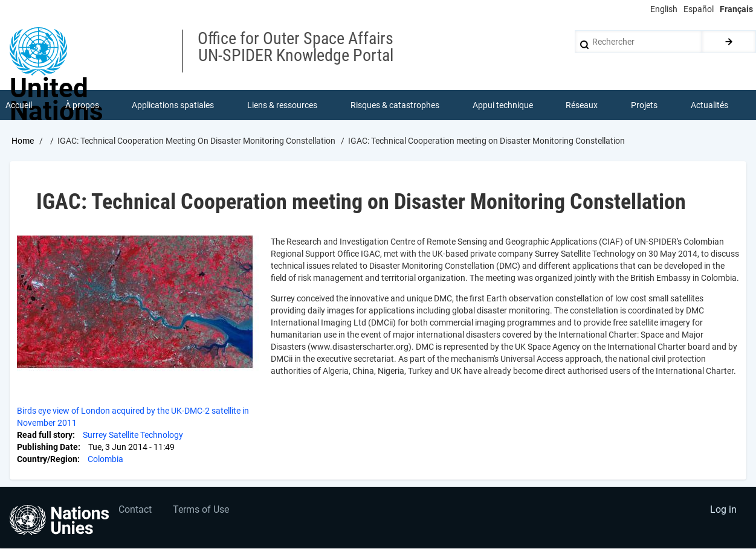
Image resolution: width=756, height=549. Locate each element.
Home (23, 141)
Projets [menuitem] (644, 105)
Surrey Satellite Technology (133, 435)
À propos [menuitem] (82, 105)
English (664, 9)
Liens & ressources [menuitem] (282, 105)
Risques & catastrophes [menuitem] (395, 105)
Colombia (105, 459)
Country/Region (47, 459)
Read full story (45, 435)
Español (699, 9)
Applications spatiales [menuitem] (173, 105)
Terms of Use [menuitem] (201, 510)
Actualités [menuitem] (709, 105)
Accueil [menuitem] (19, 105)
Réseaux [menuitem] (582, 105)
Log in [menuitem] (723, 510)
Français (736, 9)
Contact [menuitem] (135, 510)
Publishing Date (47, 447)
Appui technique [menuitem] (503, 105)
